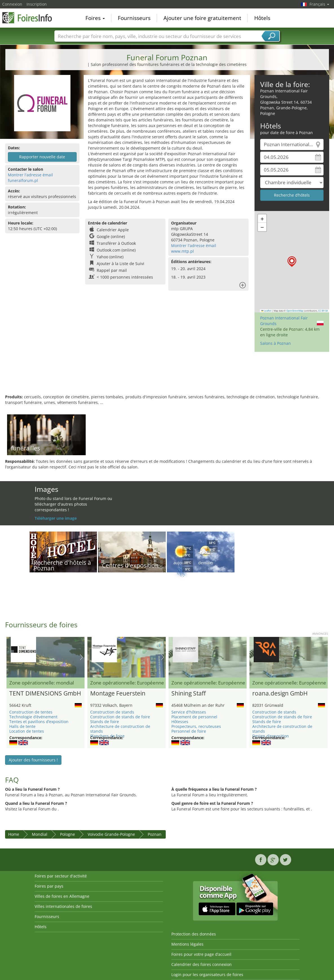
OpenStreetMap (295, 311)
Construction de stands (112, 712)
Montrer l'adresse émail (30, 175)
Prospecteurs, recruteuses (196, 726)
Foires (95, 18)
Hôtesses (180, 722)
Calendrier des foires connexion (202, 964)
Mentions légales (187, 944)
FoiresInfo (30, 17)
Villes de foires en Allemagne (62, 896)
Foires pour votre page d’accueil (201, 954)
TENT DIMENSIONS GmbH (45, 694)
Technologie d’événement (33, 717)
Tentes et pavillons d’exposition (39, 722)
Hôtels (262, 18)
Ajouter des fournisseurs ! (33, 760)
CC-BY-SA (323, 311)
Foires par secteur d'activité (61, 876)
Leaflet (266, 311)
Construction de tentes (31, 712)
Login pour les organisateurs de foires (207, 975)
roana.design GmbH (280, 694)
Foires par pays (49, 886)
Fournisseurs (134, 18)
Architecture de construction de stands (120, 729)
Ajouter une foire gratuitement (202, 18)
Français (319, 4)
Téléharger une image (56, 518)
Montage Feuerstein (118, 694)
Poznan (155, 834)
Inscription (37, 4)
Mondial (40, 834)
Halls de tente (22, 726)
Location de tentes (27, 731)
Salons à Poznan (276, 343)
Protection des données (194, 934)
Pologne (68, 834)
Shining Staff (189, 694)
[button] (292, 262)
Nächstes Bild (81, 657)
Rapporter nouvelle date (42, 157)
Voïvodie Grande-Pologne (111, 834)
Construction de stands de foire (120, 717)
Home (14, 834)
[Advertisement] (167, 376)
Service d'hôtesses (189, 712)
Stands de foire (105, 722)
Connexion (12, 4)
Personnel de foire (189, 731)
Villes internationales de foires (63, 906)
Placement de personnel (194, 717)
